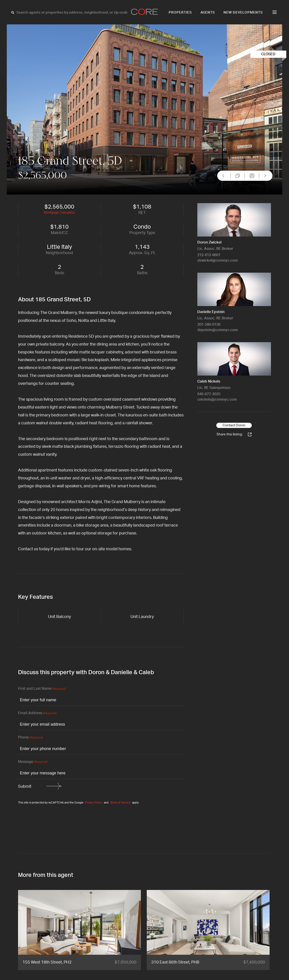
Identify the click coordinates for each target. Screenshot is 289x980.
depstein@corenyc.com (218, 330)
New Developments (243, 13)
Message (33, 762)
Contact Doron (234, 425)
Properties (180, 13)
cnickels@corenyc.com (217, 399)
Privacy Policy (94, 803)
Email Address (37, 713)
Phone (30, 738)
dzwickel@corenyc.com (218, 260)
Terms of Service (120, 803)
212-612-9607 (209, 255)
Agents (208, 13)
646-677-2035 (209, 394)
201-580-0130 (209, 325)
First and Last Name (42, 689)
